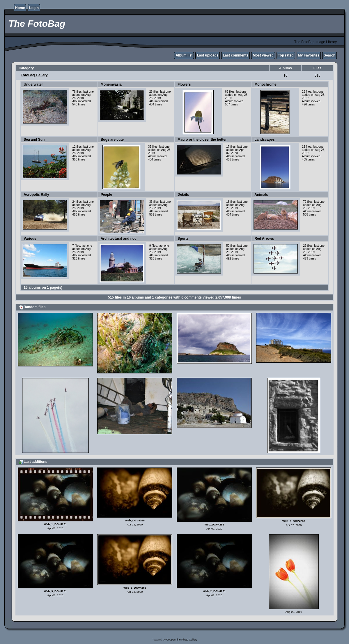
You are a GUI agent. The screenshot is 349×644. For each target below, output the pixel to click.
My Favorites (309, 55)
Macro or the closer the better (202, 140)
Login (34, 8)
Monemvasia (111, 84)
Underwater (33, 84)
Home (20, 8)
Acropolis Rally (36, 195)
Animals (261, 195)
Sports (183, 239)
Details (183, 195)
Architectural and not (118, 239)
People (106, 195)
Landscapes (264, 140)
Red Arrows (264, 239)
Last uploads (208, 55)
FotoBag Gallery (34, 75)
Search (329, 55)
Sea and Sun (34, 140)
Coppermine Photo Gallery (182, 640)
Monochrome (265, 84)
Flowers (184, 84)
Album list (184, 55)
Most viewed (263, 55)
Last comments (235, 55)
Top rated (286, 55)
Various (30, 239)
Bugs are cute (112, 140)
